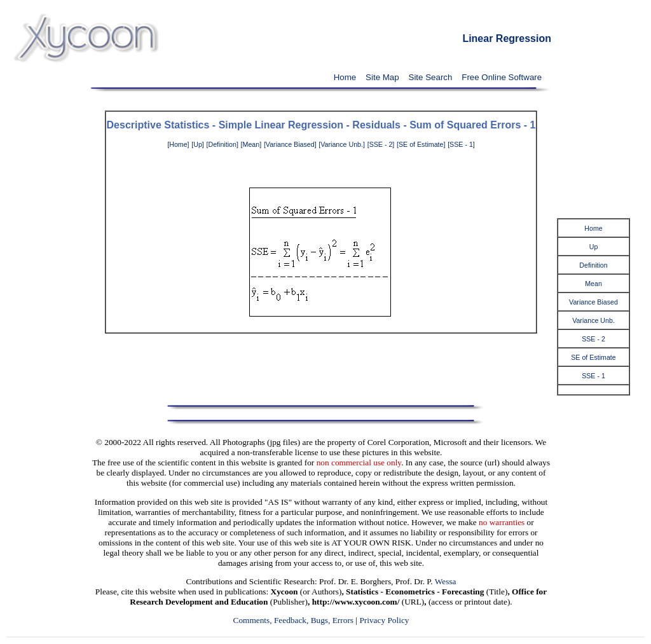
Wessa (446, 581)
